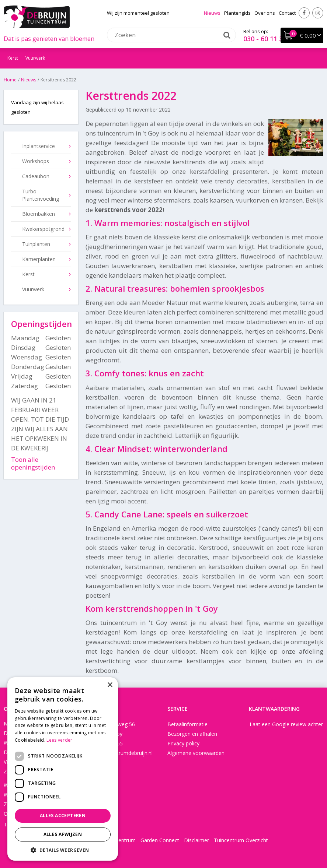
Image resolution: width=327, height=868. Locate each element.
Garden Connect (160, 840)
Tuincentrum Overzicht (241, 840)
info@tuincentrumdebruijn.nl (119, 753)
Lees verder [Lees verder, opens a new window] (59, 740)
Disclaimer (196, 840)
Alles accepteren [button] (63, 816)
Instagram (318, 13)
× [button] (110, 685)
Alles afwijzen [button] (63, 834)
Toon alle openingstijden (33, 463)
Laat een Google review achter (286, 724)
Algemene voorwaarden (196, 753)
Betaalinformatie (187, 724)
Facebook (304, 13)
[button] (63, 850)
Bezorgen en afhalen (192, 734)
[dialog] (63, 769)
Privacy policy (183, 743)
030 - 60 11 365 (267, 39)
